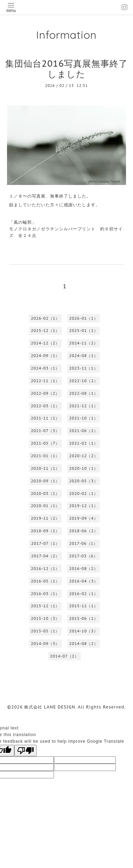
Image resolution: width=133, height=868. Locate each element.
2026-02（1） (45, 318)
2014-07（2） (64, 656)
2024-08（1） (84, 356)
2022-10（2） (84, 381)
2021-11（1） (45, 418)
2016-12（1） (45, 569)
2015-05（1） (45, 631)
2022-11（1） (45, 381)
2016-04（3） (84, 581)
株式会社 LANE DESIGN (50, 707)
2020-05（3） (84, 481)
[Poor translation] (26, 751)
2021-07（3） (45, 431)
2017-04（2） (45, 556)
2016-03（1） (45, 594)
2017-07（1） (45, 543)
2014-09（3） (45, 644)
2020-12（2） (84, 456)
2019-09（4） (84, 518)
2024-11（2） (84, 343)
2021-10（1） (84, 418)
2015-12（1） (45, 606)
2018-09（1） (45, 531)
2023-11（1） (84, 368)
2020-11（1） (45, 468)
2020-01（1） (45, 506)
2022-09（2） (45, 393)
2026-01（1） (84, 318)
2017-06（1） (83, 543)
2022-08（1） (84, 393)
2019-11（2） (45, 518)
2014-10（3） (84, 631)
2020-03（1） (45, 494)
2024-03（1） (45, 368)
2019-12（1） (84, 506)
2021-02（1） (84, 443)
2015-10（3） (45, 618)
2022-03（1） (45, 406)
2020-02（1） (84, 494)
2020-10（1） (84, 468)
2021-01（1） (45, 456)
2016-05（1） (45, 581)
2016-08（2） (84, 569)
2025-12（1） (45, 331)
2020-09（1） (45, 481)
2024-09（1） (45, 356)
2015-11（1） (84, 606)
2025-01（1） (84, 331)
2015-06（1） (84, 618)
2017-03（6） (83, 556)
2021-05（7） (45, 443)
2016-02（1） (84, 594)
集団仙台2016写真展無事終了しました (66, 69)
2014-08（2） (84, 644)
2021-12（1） (84, 406)
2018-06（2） (84, 531)
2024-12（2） (45, 343)
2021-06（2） (84, 431)
